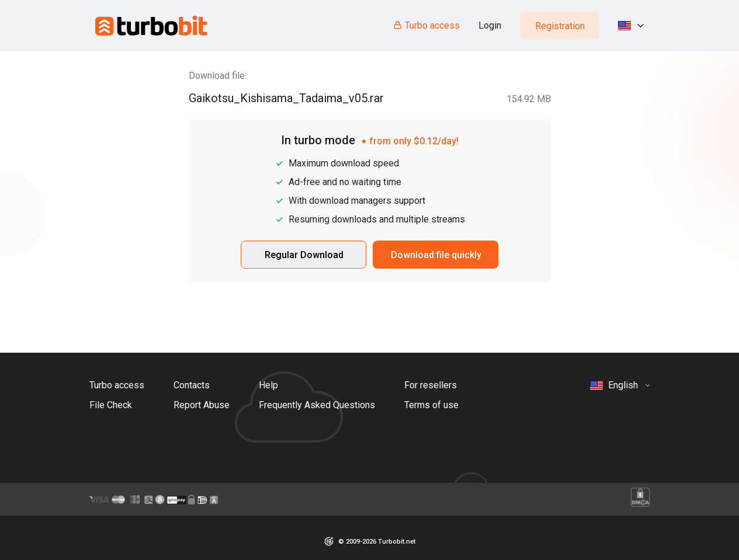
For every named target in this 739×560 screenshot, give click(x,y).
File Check (111, 405)
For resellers (431, 385)
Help (268, 385)
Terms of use (431, 405)
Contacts (192, 385)
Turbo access (426, 25)
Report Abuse (202, 405)
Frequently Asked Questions (317, 405)
